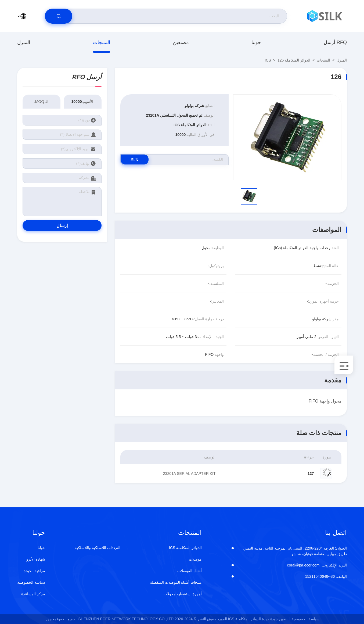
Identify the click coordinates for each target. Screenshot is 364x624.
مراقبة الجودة (34, 571)
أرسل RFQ (335, 42)
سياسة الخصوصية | (304, 619)
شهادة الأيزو (36, 559)
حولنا (256, 42)
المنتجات (102, 42)
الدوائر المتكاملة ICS (288, 60)
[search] (59, 16)
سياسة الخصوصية (31, 582)
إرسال (62, 226)
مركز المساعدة (33, 594)
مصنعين (181, 42)
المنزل (24, 42)
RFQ (139, 159)
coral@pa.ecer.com (317, 565)
